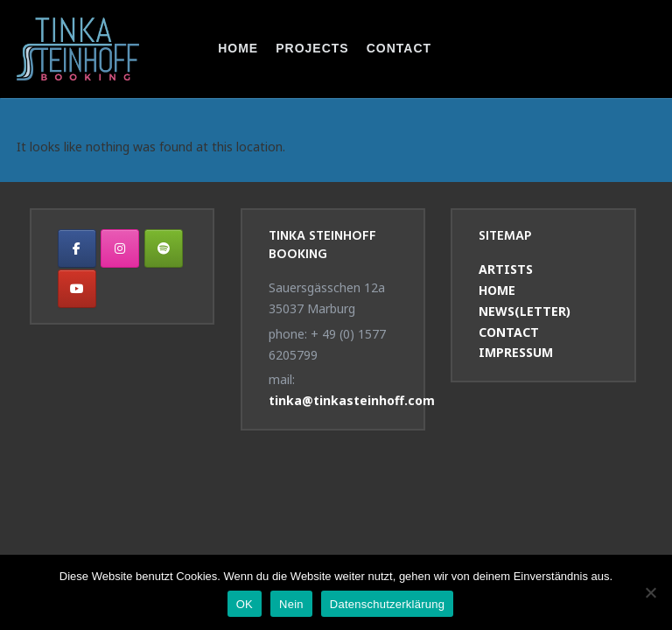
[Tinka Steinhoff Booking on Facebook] (77, 248)
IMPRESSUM (516, 352)
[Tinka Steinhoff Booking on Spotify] (164, 248)
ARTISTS (506, 269)
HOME (238, 48)
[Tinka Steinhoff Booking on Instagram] (120, 248)
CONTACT (399, 48)
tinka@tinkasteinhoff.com (352, 400)
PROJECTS (312, 48)
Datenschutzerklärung (387, 604)
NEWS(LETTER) (525, 311)
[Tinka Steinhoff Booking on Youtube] (77, 289)
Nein (291, 604)
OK (245, 604)
